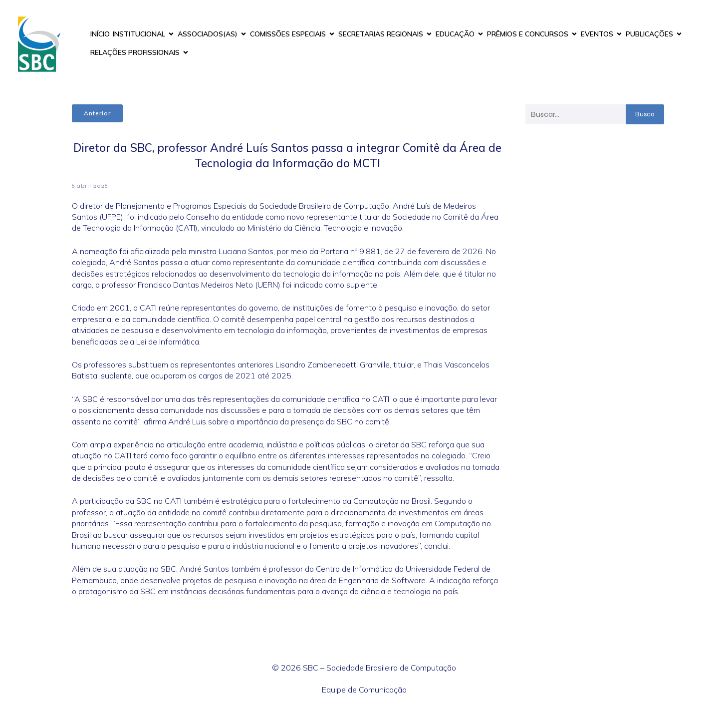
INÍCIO (100, 34)
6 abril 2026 (90, 186)
